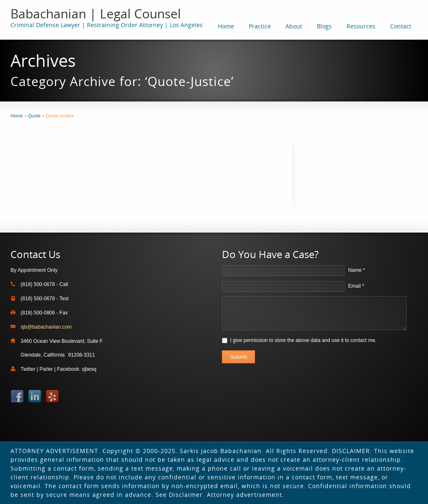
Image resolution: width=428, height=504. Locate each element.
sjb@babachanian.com (46, 327)
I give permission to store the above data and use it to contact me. (303, 340)
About (294, 26)
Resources (361, 26)
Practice (260, 26)
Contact (401, 26)
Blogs (324, 26)
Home (226, 26)
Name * (357, 270)
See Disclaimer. (180, 495)
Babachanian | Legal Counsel (96, 14)
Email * (356, 286)
